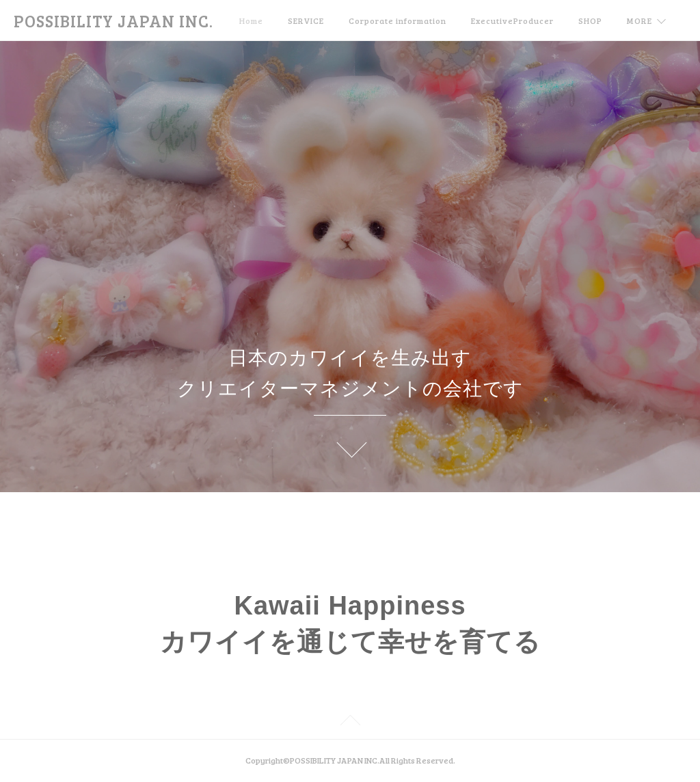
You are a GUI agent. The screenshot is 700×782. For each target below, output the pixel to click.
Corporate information (398, 21)
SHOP (590, 21)
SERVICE (306, 21)
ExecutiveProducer (512, 21)
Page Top (350, 723)
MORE (640, 21)
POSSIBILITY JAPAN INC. (113, 21)
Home (251, 21)
